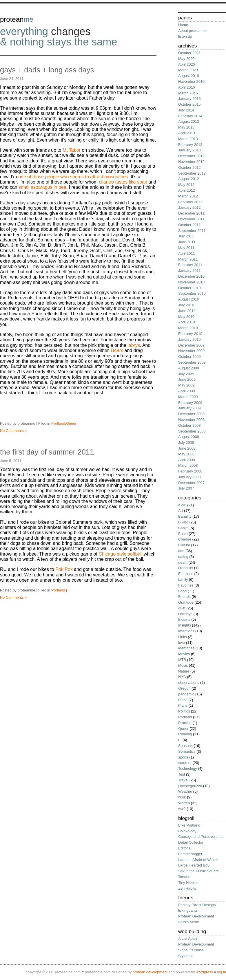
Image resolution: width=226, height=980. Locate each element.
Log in (222, 972)
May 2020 (186, 59)
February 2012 (190, 202)
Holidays (185, 614)
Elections (186, 574)
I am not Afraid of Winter (198, 860)
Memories (186, 648)
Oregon (184, 688)
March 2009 (188, 397)
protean (17, 19)
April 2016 (187, 87)
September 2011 (192, 231)
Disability (186, 568)
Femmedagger (190, 854)
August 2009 (189, 368)
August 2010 (189, 299)
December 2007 (191, 483)
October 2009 (189, 357)
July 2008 (186, 443)
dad (181, 551)
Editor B (185, 848)
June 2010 (187, 311)
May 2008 (186, 454)
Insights (185, 625)
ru (180, 740)
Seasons (185, 746)
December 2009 (191, 345)
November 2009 (191, 351)
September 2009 (192, 362)
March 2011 (188, 259)
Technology (188, 769)
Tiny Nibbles (188, 883)
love (182, 643)
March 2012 (188, 196)
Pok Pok (64, 569)
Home (183, 25)
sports (183, 757)
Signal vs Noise (191, 950)
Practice (185, 723)
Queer (71, 423)
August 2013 (189, 121)
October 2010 (189, 288)
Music (183, 665)
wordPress (204, 972)
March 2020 (188, 70)
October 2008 (189, 425)
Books (183, 528)
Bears (117, 350)
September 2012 (192, 173)
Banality (185, 516)
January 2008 (189, 477)
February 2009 (190, 403)
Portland (58, 423)
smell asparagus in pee (42, 187)
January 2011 (189, 271)
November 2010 (191, 282)
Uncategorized (190, 786)
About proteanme (192, 31)
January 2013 (189, 150)
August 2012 (189, 179)
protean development (150, 972)
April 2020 (187, 64)
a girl (182, 505)
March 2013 (188, 139)
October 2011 (189, 225)
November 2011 (191, 219)
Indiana (184, 619)
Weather (185, 791)
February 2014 (190, 116)
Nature (184, 671)
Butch (183, 534)
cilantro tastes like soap (123, 182)
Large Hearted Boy (194, 865)
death (183, 562)
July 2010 (186, 305)
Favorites (186, 585)
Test (182, 774)
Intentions (186, 631)
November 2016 (191, 81)
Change (185, 539)
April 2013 (187, 133)
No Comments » (13, 431)
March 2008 (188, 465)
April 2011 (187, 253)
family (183, 579)
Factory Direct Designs (197, 905)
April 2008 (187, 460)
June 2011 (187, 242)
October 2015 (189, 104)
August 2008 (189, 437)
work (182, 797)
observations (189, 683)
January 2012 (189, 207)
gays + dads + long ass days (47, 70)
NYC (182, 677)
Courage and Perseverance (201, 837)
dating (183, 557)
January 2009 (189, 408)
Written (184, 803)
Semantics (187, 751)
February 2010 (190, 334)
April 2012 (187, 190)
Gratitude (186, 602)
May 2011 (186, 248)
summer (185, 763)
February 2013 (190, 145)
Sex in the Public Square (198, 871)
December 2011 (191, 213)
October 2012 (189, 167)
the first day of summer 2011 (47, 452)
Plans (183, 705)
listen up (185, 36)
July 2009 (186, 374)
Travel (183, 780)
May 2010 (186, 317)
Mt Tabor (72, 150)
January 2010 (189, 339)
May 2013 (186, 127)
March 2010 (188, 328)
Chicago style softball (120, 554)
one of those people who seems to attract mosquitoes (73, 177)
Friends (184, 597)
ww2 (182, 809)
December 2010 (191, 276)
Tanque (184, 877)
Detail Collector (191, 842)
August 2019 (189, 76)
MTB (182, 660)
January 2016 (189, 99)
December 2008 (191, 414)
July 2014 (186, 110)
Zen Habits (187, 888)
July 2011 (186, 236)
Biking (183, 522)
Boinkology (187, 831)
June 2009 (187, 379)
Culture (184, 545)
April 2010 (187, 322)
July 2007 (186, 488)
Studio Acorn (189, 922)
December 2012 (191, 156)
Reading (185, 734)
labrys (134, 345)
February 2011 (190, 265)
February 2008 (190, 471)
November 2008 (191, 420)
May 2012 (186, 185)
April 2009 (187, 391)
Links (183, 637)
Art (181, 511)
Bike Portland (189, 825)
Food (182, 591)
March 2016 (188, 93)
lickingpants (188, 910)
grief (182, 608)
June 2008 (187, 448)
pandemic (186, 694)
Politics (184, 711)
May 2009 (186, 385)
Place (183, 700)
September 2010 (192, 293)
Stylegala (186, 956)
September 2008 (192, 431)
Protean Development (196, 916)
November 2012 (191, 162)
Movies (184, 654)
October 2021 (189, 53)
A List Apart (188, 938)
